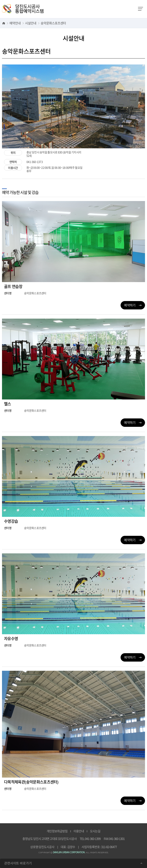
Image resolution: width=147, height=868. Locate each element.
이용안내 (79, 831)
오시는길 (95, 831)
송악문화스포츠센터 (53, 23)
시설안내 (31, 23)
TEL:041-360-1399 (90, 839)
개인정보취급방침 (57, 831)
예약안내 (15, 23)
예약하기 (133, 305)
